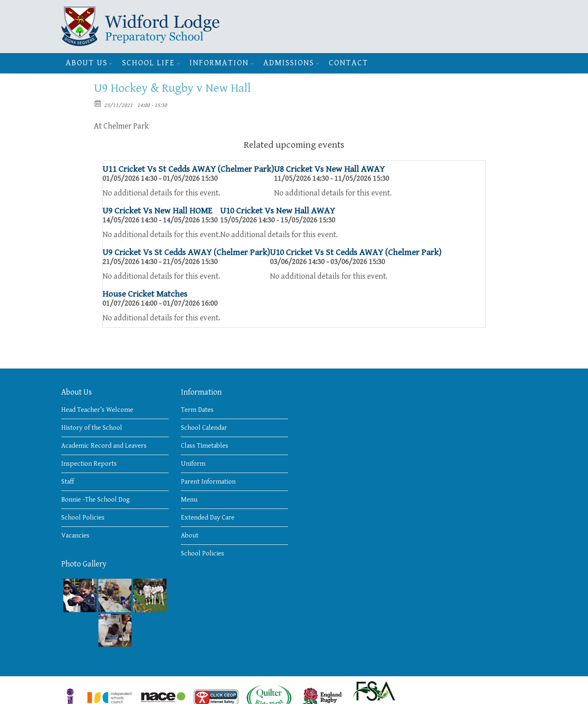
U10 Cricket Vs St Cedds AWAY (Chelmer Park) (356, 252)
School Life (148, 63)
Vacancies (75, 535)
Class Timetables (205, 446)
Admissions (289, 63)
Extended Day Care (208, 517)
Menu (189, 500)
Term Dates (197, 410)
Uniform (193, 464)
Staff (68, 482)
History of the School (92, 428)
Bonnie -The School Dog (96, 500)
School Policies (83, 517)
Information (219, 63)
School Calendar (204, 428)
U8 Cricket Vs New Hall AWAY (329, 169)
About (190, 535)
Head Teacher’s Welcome (97, 410)
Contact (349, 63)
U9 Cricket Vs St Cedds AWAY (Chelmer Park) (186, 252)
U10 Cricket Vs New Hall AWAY (277, 211)
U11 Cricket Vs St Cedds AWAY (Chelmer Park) (188, 169)
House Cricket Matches (145, 294)
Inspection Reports (89, 464)
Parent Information (208, 482)
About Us (87, 63)
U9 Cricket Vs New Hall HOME (157, 211)
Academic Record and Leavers (104, 446)
